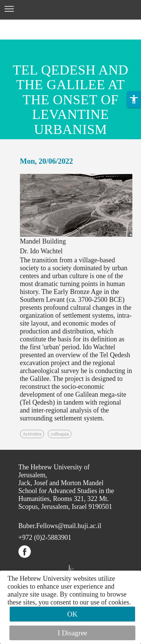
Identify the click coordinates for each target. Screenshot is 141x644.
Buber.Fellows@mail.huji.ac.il (60, 526)
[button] (134, 99)
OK (72, 614)
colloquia (59, 434)
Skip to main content (28, 24)
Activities (32, 434)
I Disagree (72, 633)
